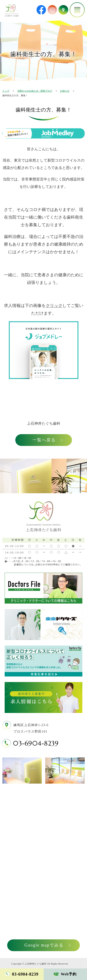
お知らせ (65, 91)
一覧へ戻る (44, 440)
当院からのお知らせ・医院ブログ (35, 91)
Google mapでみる (44, 945)
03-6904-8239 (36, 743)
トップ (6, 91)
